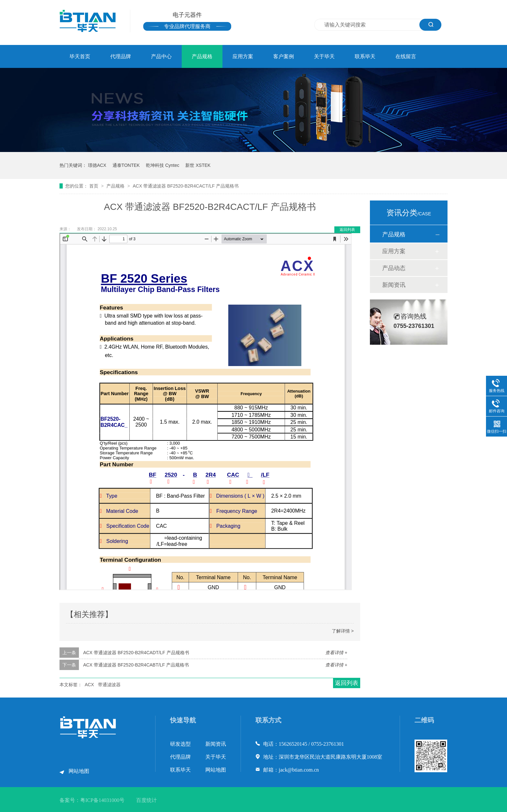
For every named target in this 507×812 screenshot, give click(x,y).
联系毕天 (365, 56)
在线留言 (406, 56)
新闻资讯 (394, 285)
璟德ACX (97, 165)
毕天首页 (80, 56)
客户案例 (284, 56)
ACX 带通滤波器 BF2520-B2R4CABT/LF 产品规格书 (136, 665)
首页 (94, 186)
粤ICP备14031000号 (102, 800)
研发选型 (180, 744)
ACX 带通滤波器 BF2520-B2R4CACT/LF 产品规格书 (186, 186)
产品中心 (161, 56)
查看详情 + (336, 653)
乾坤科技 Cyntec (162, 165)
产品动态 (394, 268)
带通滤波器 (109, 685)
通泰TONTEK (126, 165)
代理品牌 (121, 56)
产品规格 (202, 56)
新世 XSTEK (198, 165)
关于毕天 (324, 56)
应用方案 (243, 56)
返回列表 (347, 230)
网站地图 (79, 771)
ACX (89, 685)
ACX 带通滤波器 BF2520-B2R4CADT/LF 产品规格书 (136, 653)
